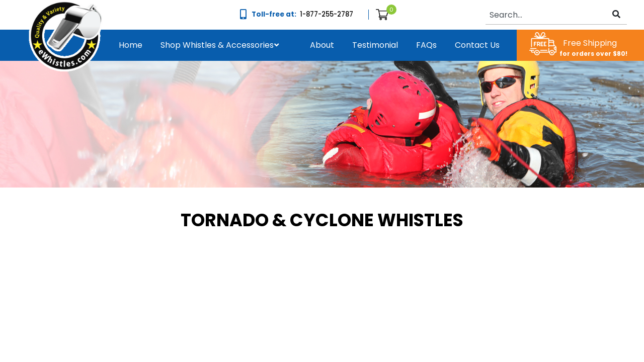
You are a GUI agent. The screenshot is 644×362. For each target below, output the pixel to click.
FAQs (426, 45)
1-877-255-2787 (327, 14)
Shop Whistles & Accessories (217, 45)
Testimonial (375, 45)
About (322, 45)
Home (131, 45)
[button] (217, 45)
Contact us (477, 45)
